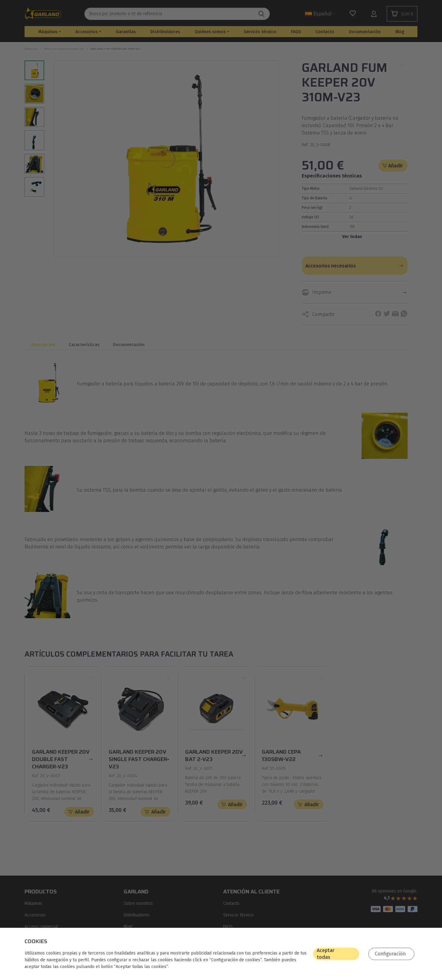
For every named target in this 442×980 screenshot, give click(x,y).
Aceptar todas (326, 954)
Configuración (390, 954)
